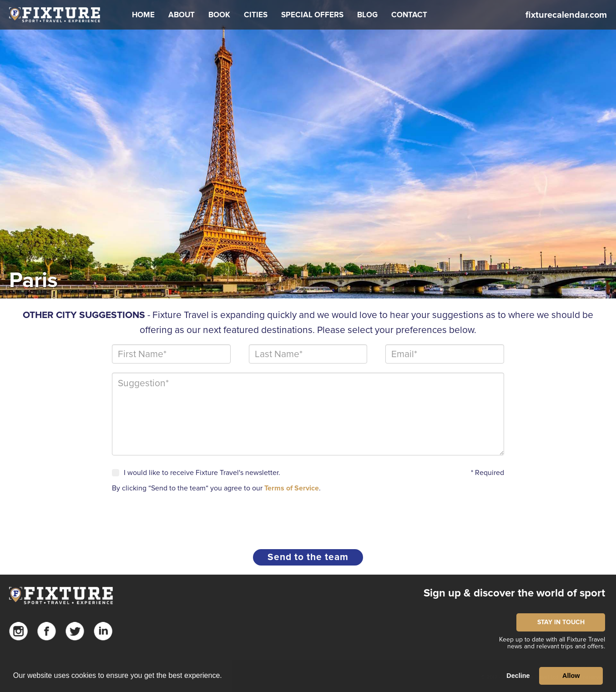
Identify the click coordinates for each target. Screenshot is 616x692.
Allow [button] (571, 676)
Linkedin (103, 631)
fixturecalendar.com (566, 15)
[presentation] (181, 517)
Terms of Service (292, 488)
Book (219, 15)
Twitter (75, 631)
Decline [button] (518, 676)
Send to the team (308, 557)
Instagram (18, 631)
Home (143, 15)
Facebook (47, 631)
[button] (182, 15)
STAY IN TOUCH (561, 622)
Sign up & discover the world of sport (514, 593)
